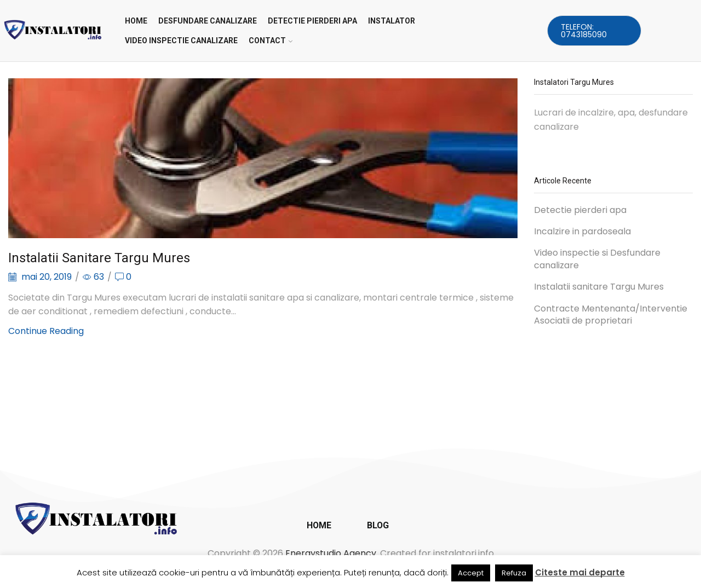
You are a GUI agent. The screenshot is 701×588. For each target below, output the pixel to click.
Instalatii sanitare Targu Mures (99, 258)
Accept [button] (471, 573)
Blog (378, 525)
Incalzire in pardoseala (582, 232)
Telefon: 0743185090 (584, 31)
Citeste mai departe (580, 572)
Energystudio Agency (331, 553)
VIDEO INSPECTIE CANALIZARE (181, 41)
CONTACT (271, 41)
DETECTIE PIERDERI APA (312, 21)
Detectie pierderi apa (580, 210)
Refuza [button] (514, 573)
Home (136, 21)
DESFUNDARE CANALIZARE (208, 21)
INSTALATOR (392, 21)
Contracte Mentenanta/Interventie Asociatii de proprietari (611, 315)
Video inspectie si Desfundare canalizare (597, 259)
